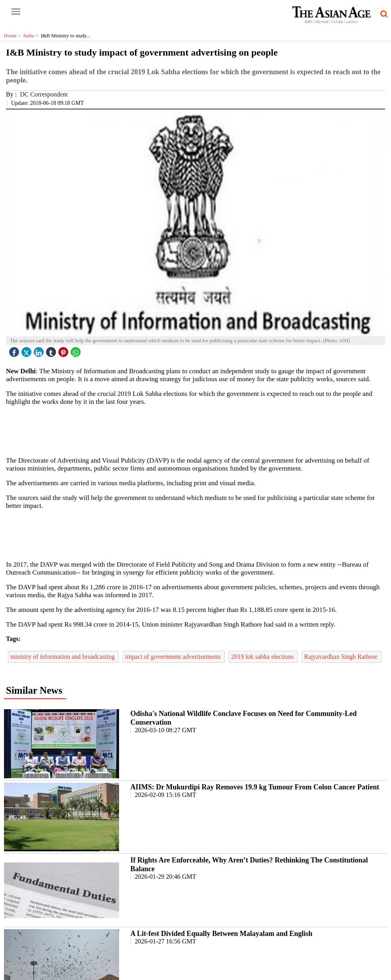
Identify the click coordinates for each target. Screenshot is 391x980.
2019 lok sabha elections (263, 657)
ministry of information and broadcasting (63, 657)
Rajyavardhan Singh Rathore (342, 657)
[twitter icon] (27, 350)
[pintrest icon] (64, 350)
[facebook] (15, 350)
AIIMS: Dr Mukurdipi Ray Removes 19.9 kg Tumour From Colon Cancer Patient (255, 787)
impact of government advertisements (174, 657)
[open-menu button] (16, 12)
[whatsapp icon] (77, 350)
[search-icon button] (383, 14)
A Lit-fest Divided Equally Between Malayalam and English (221, 934)
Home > (14, 36)
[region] (198, 430)
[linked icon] (40, 350)
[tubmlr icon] (52, 350)
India (32, 36)
